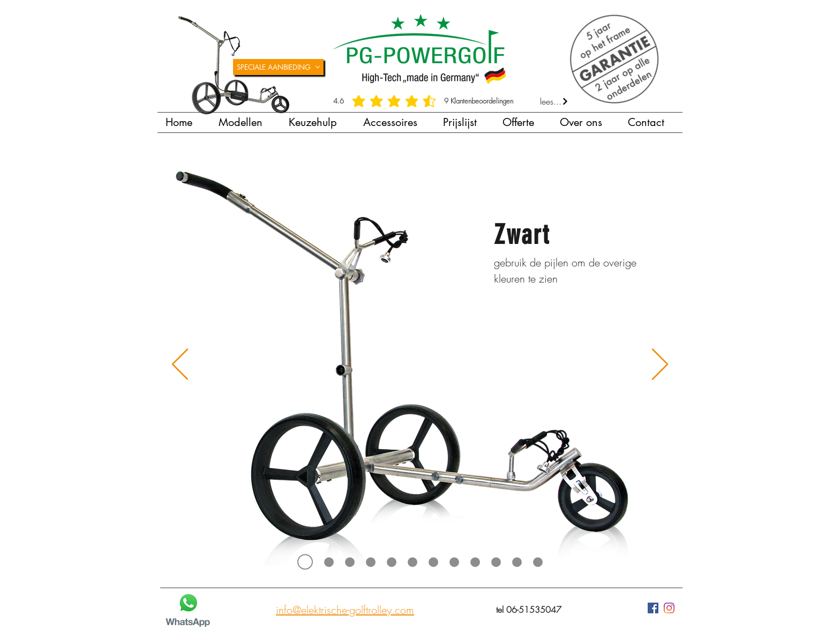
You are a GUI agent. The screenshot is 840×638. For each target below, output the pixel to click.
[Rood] (475, 562)
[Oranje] (496, 562)
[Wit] (371, 562)
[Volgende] (660, 365)
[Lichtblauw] (392, 562)
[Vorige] (180, 365)
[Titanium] (329, 562)
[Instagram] (669, 608)
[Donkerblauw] (412, 562)
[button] (246, 123)
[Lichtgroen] (433, 562)
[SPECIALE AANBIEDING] (278, 67)
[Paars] (517, 562)
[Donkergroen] (454, 562)
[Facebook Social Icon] (653, 608)
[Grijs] (350, 562)
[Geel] (538, 562)
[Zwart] (305, 562)
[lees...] (554, 101)
